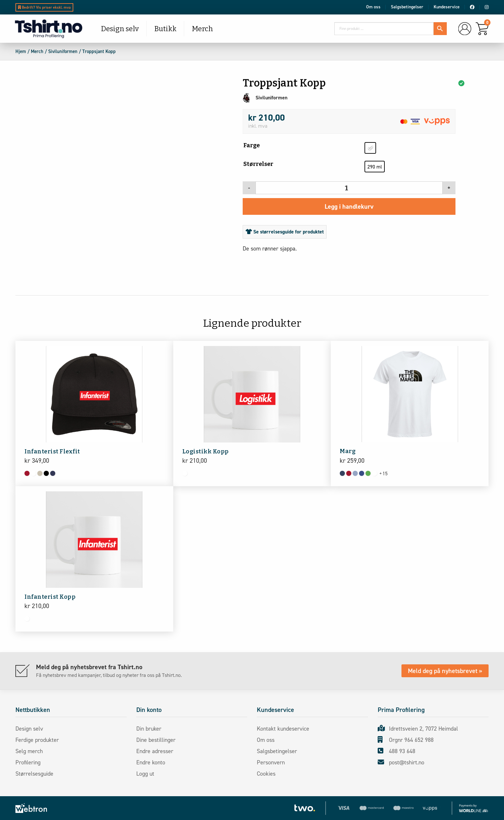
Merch (203, 29)
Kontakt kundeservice (285, 729)
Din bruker (151, 729)
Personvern (273, 762)
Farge (252, 145)
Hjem (21, 51)
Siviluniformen (63, 51)
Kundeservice (447, 7)
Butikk (165, 29)
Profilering (30, 762)
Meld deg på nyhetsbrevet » (445, 671)
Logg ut (148, 774)
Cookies (268, 774)
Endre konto (153, 762)
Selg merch (31, 751)
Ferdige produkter (39, 740)
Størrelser (258, 164)
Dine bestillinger (158, 740)
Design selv (120, 29)
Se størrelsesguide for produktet (285, 232)
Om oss (373, 7)
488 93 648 (396, 751)
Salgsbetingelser (407, 7)
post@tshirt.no (401, 762)
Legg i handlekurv (349, 206)
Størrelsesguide (36, 774)
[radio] (370, 148)
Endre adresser (157, 751)
